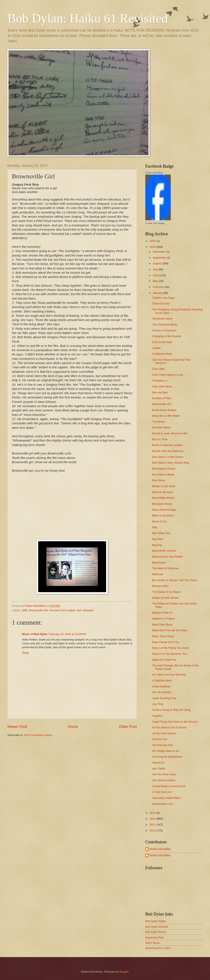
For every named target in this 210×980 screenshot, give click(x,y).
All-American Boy (163, 745)
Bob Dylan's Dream (164, 469)
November (159, 252)
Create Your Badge (155, 223)
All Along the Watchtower (167, 757)
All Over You (160, 739)
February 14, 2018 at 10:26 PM (67, 634)
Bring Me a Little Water (166, 416)
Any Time (158, 704)
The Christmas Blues (165, 325)
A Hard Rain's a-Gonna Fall (169, 786)
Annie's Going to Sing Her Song (171, 710)
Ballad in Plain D (162, 613)
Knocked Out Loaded (62, 610)
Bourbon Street (161, 427)
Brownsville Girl (38, 610)
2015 (153, 247)
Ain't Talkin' (159, 769)
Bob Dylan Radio (156, 921)
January (158, 293)
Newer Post (17, 727)
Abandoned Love (162, 804)
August (157, 263)
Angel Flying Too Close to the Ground (175, 722)
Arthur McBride (161, 686)
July (155, 269)
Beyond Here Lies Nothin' (168, 557)
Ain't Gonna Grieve (164, 780)
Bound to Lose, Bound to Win (170, 433)
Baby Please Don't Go (165, 642)
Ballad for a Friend (163, 619)
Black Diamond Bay (164, 510)
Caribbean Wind (162, 354)
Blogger (124, 972)
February (159, 287)
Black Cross (159, 521)
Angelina (157, 716)
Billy (155, 527)
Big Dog (157, 545)
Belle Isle (158, 574)
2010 (153, 831)
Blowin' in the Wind (164, 486)
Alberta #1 (158, 763)
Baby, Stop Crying (163, 636)
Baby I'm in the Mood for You (169, 654)
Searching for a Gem (158, 948)
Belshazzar (159, 563)
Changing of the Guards (167, 336)
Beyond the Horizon (164, 551)
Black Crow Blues (163, 515)
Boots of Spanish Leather (167, 445)
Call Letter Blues (162, 386)
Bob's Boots (153, 943)
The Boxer (158, 422)
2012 (153, 819)
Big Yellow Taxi (161, 533)
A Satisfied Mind (162, 681)
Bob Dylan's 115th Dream (168, 457)
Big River (158, 539)
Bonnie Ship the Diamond (168, 451)
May (156, 281)
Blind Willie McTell (163, 498)
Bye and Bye (160, 392)
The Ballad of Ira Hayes (166, 592)
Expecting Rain (155, 937)
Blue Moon (159, 480)
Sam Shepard (85, 610)
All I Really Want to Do (166, 751)
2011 (153, 825)
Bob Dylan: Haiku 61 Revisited (88, 18)
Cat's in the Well (162, 342)
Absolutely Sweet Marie (166, 798)
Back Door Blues (162, 625)
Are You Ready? (162, 692)
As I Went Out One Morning (169, 675)
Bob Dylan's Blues (163, 475)
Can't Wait (158, 369)
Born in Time (160, 439)
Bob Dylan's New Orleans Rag (171, 463)
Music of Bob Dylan (35, 634)
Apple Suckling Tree (164, 698)
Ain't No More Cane (164, 774)
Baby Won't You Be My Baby (169, 630)
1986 (24, 610)
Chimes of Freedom (164, 330)
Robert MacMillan (154, 173)
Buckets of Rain (162, 398)
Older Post (128, 727)
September (160, 258)
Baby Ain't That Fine (164, 660)
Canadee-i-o (160, 381)
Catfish (156, 348)
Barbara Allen (160, 586)
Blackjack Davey (162, 504)
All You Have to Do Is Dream (169, 727)
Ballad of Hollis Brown (165, 598)
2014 (153, 813)
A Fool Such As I (162, 792)
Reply (26, 653)
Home (73, 727)
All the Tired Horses (164, 733)
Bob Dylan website (157, 927)
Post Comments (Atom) (38, 735)
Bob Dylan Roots (156, 932)
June (156, 275)
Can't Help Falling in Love (168, 375)
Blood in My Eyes (163, 492)
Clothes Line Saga (163, 298)
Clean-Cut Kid (161, 304)
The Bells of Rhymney (165, 568)
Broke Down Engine (164, 410)
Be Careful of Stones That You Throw (175, 580)
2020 (153, 241)
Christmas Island (162, 319)
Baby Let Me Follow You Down (171, 648)
